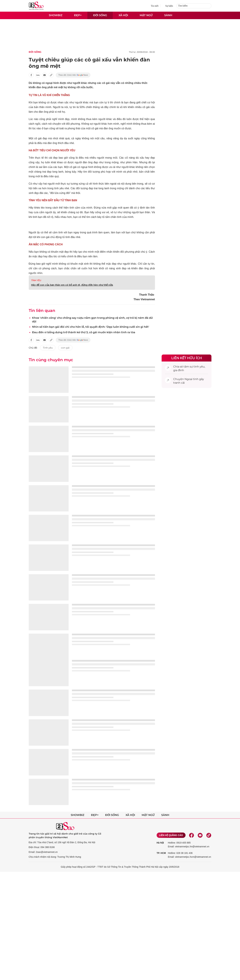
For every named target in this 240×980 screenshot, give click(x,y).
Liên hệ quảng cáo (171, 835)
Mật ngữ (146, 15)
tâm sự (188, 367)
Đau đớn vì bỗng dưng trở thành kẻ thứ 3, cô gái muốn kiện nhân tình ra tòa (84, 332)
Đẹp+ (78, 15)
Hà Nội (160, 843)
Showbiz (56, 15)
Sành (168, 15)
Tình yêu (48, 348)
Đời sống (100, 15)
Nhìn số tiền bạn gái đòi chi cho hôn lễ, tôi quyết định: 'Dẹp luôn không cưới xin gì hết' (91, 327)
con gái (65, 348)
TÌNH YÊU (36, 280)
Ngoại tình (192, 379)
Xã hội (123, 15)
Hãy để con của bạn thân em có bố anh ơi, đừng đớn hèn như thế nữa (72, 285)
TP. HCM (161, 853)
